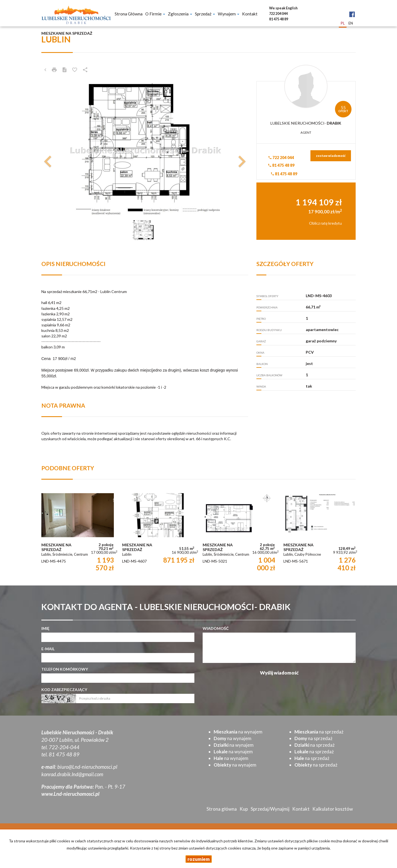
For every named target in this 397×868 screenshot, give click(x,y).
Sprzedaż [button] (205, 14)
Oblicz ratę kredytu (325, 223)
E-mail (48, 649)
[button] (57, 150)
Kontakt (250, 14)
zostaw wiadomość (331, 156)
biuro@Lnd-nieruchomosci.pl (87, 767)
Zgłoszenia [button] (180, 14)
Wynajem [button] (229, 14)
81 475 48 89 (281, 165)
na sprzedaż (319, 732)
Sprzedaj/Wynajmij (270, 809)
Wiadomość (216, 628)
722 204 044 (281, 158)
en (351, 23)
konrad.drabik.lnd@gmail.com (72, 774)
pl (343, 23)
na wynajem (238, 732)
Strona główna (129, 14)
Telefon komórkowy (65, 669)
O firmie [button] (155, 14)
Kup (244, 809)
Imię (45, 628)
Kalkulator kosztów (333, 809)
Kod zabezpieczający (64, 690)
